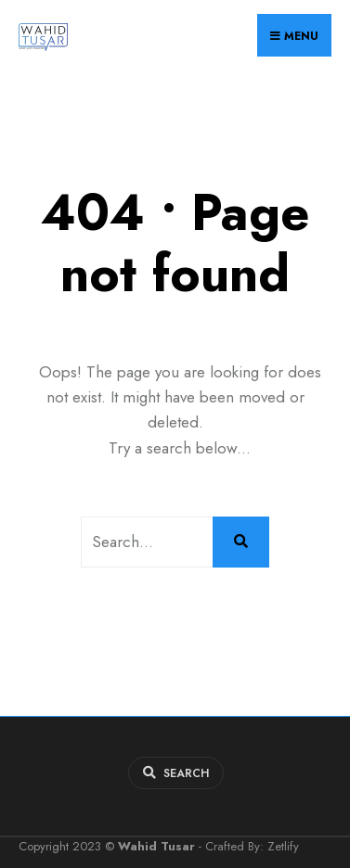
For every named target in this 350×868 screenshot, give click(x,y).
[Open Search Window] (176, 773)
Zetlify (283, 846)
